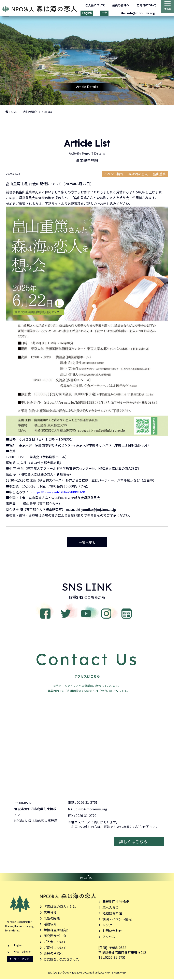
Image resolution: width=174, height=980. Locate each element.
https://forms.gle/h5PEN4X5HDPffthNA (62, 491)
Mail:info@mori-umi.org (135, 13)
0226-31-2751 (87, 803)
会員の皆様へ (118, 5)
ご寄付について (144, 5)
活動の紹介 (30, 112)
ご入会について (93, 5)
